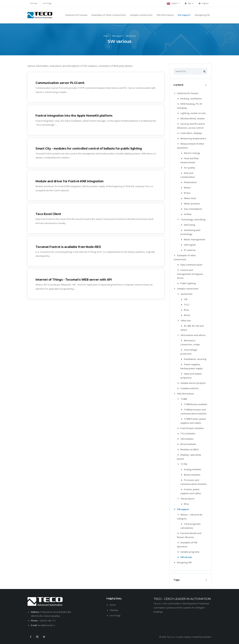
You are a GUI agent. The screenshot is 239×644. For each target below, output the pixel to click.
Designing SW (202, 15)
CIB (184, 299)
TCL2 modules (186, 433)
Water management (193, 239)
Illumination (189, 182)
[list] (175, 93)
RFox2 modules (187, 444)
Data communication (190, 265)
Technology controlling (192, 219)
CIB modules (185, 439)
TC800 (182, 399)
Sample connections (141, 15)
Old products (186, 499)
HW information (165, 15)
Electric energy (191, 153)
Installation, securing (194, 359)
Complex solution (188, 388)
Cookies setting (183, 637)
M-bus (186, 193)
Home (106, 36)
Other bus (184, 321)
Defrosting (188, 225)
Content (178, 85)
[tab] (190, 85)
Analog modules (191, 469)
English (173, 3)
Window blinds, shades (191, 118)
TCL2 (185, 305)
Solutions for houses (76, 15)
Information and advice (192, 335)
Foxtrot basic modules (191, 428)
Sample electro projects (192, 383)
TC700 (182, 464)
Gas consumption (192, 209)
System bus (185, 294)
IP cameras (188, 250)
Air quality (188, 168)
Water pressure (191, 204)
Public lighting (187, 283)
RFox (185, 310)
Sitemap (34, 3)
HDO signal (188, 245)
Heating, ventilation (190, 99)
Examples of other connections (109, 15)
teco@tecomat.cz (46, 625)
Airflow (186, 214)
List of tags (47, 3)
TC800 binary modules (194, 404)
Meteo (186, 188)
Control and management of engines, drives (190, 274)
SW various (131, 36)
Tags (176, 580)
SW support (184, 15)
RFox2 (186, 315)
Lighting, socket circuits (192, 113)
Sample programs (188, 552)
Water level (189, 198)
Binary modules (191, 475)
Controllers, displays (190, 133)
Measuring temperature (192, 138)
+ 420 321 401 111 (47, 621)
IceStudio (207, 637)
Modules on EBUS (188, 449)
